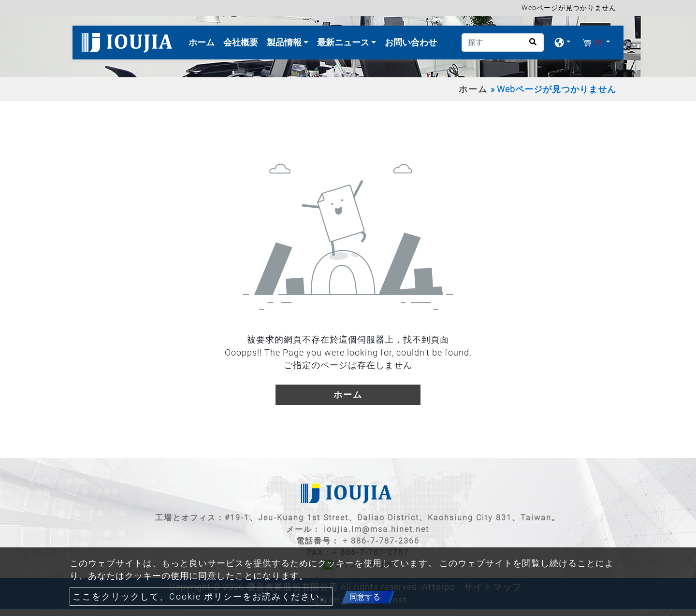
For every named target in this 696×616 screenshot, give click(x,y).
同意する (365, 597)
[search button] (530, 45)
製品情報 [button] (285, 42)
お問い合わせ (411, 42)
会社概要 (241, 42)
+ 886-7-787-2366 (381, 541)
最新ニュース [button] (344, 42)
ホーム (203, 41)
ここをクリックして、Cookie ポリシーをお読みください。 (201, 597)
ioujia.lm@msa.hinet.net (377, 529)
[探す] (503, 43)
